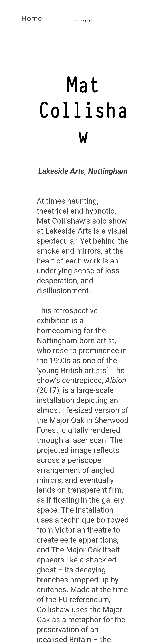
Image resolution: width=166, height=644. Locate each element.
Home (32, 18)
